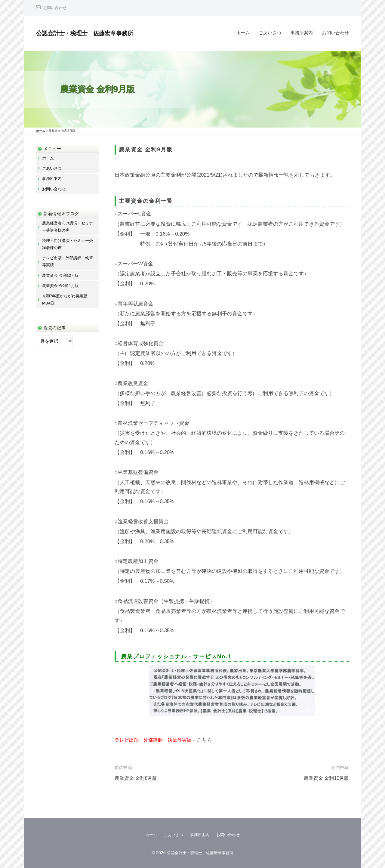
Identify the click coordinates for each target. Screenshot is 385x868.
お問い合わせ (56, 8)
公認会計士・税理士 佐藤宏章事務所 (92, 33)
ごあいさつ (270, 33)
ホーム (243, 33)
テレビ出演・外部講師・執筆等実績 (156, 740)
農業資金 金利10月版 (325, 778)
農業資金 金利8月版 (137, 778)
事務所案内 (302, 33)
